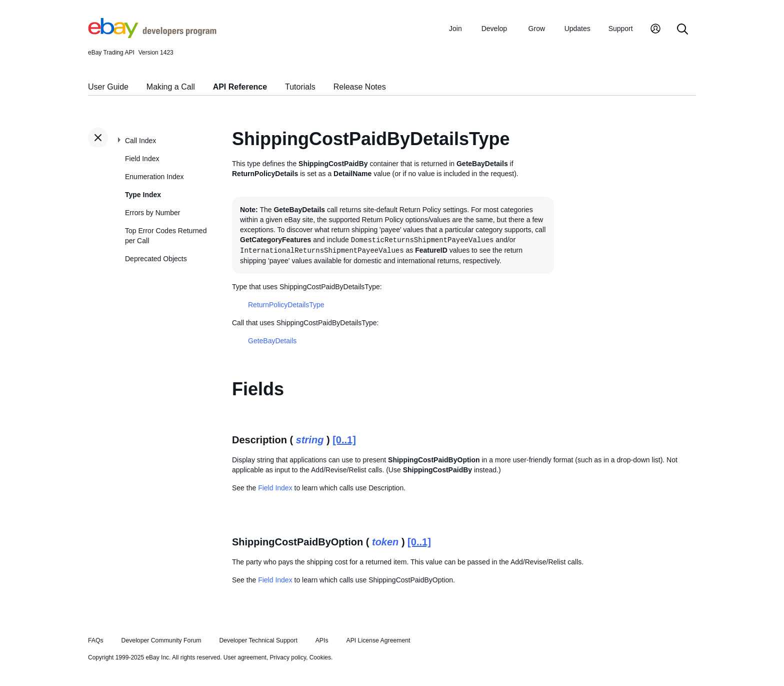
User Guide (108, 87)
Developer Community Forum (161, 640)
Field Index (142, 159)
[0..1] (344, 440)
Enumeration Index (154, 177)
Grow (537, 29)
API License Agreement (378, 640)
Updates (577, 29)
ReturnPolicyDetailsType (286, 305)
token (385, 542)
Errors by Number (152, 213)
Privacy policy (288, 657)
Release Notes (360, 87)
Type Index (143, 195)
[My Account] (655, 30)
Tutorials (300, 87)
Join (455, 29)
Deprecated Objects (156, 259)
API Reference (240, 87)
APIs (322, 640)
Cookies (320, 657)
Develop (494, 29)
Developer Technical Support (258, 640)
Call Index (140, 141)
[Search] (682, 30)
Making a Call (171, 87)
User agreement (245, 657)
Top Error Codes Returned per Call (166, 236)
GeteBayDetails (272, 341)
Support (621, 29)
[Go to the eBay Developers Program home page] (152, 36)
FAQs (96, 640)
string (310, 440)
